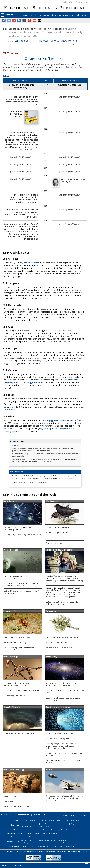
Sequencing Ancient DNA (15, 696)
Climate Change (12, 707)
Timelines (56, 15)
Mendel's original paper (57, 533)
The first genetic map (56, 538)
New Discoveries (69, 830)
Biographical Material (51, 843)
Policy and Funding (50, 830)
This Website (46, 820)
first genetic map (35, 382)
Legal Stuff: (14, 846)
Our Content (32, 820)
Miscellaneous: (12, 837)
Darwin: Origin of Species (57, 528)
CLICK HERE (18, 483)
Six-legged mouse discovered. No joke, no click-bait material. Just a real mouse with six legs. (64, 798)
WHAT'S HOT (74, 820)
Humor (47, 837)
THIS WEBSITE (45, 41)
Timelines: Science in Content (55, 824)
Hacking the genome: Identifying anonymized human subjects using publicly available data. (62, 746)
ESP (17, 41)
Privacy (39, 846)
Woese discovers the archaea (17, 637)
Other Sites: (13, 842)
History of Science (30, 843)
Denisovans (9, 801)
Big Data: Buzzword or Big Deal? (60, 733)
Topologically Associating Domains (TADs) (23, 535)
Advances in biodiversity (15, 643)
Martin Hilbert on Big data (58, 739)
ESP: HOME (6, 865)
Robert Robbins (32, 263)
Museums (68, 843)
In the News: (13, 830)
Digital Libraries (59, 840)
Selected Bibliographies (33, 833)
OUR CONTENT (28, 41)
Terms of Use (27, 846)
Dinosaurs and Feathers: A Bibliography (22, 691)
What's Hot (82, 15)
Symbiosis (51, 611)
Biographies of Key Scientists (35, 826)
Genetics (25, 840)
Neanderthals (10, 796)
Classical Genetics (40, 15)
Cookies (48, 846)
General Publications (31, 837)
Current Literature (30, 830)
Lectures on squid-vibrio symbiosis (62, 637)
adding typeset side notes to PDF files (62, 420)
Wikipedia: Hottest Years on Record (20, 733)
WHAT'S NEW (60, 41)
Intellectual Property (64, 846)
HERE (50, 461)
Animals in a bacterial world (59, 648)
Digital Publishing (41, 840)
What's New (69, 15)
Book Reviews (52, 833)
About (26, 15)
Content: (15, 825)
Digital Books (77, 824)
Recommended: (12, 833)
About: (16, 820)
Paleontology (11, 657)
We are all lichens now (57, 643)
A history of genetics (55, 543)
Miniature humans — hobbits (17, 807)
